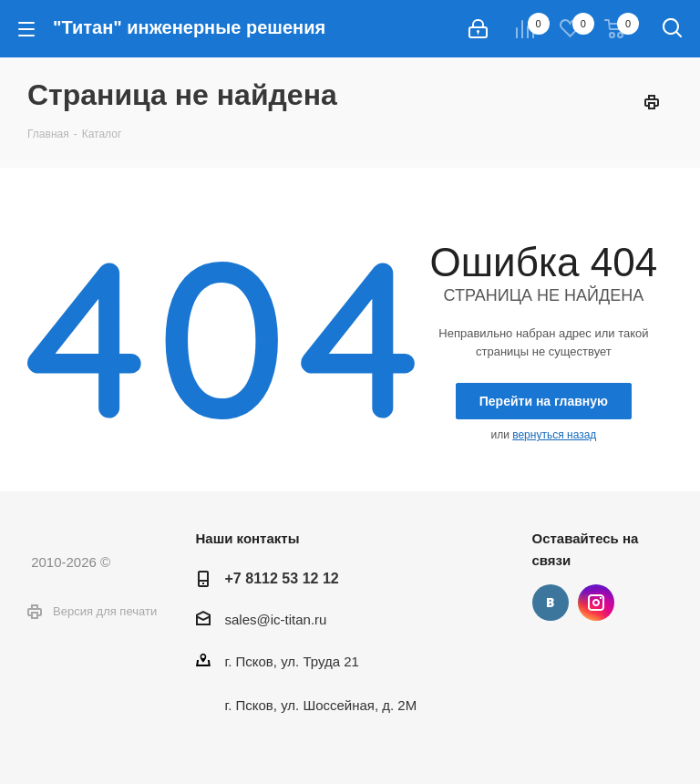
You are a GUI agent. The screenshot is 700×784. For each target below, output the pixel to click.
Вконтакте (551, 603)
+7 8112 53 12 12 (282, 578)
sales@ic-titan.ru (276, 619)
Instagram (596, 603)
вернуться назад (554, 435)
